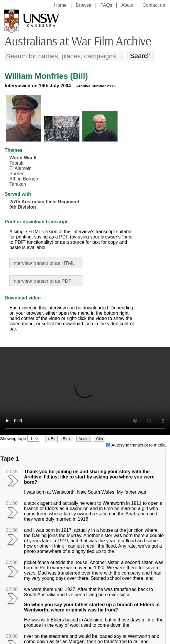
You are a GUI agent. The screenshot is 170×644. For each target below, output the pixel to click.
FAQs (106, 5)
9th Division (23, 207)
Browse (83, 5)
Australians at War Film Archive (78, 41)
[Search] (65, 56)
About (127, 5)
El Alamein (21, 168)
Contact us (154, 5)
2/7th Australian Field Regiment (44, 202)
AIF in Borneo (24, 179)
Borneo (17, 174)
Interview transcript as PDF (42, 281)
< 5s (51, 439)
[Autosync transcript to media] (108, 445)
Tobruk (16, 163)
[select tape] (33, 439)
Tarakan (18, 184)
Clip (100, 439)
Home (60, 5)
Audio (84, 439)
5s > (67, 439)
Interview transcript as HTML (44, 263)
